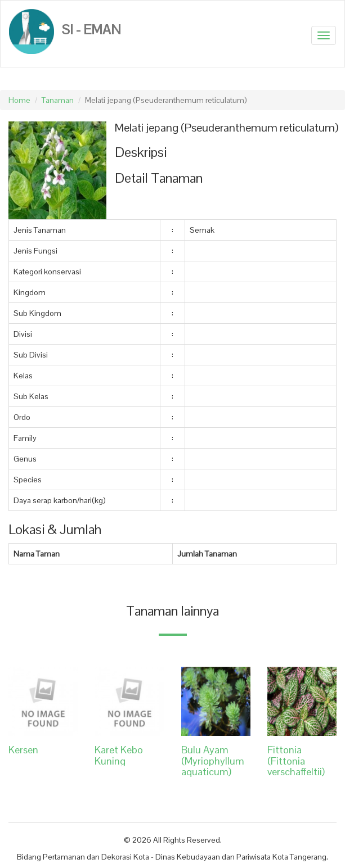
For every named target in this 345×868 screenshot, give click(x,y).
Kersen (23, 750)
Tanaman (58, 100)
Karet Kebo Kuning (119, 755)
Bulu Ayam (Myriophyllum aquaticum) (213, 761)
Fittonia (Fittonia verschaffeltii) (296, 761)
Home (19, 100)
